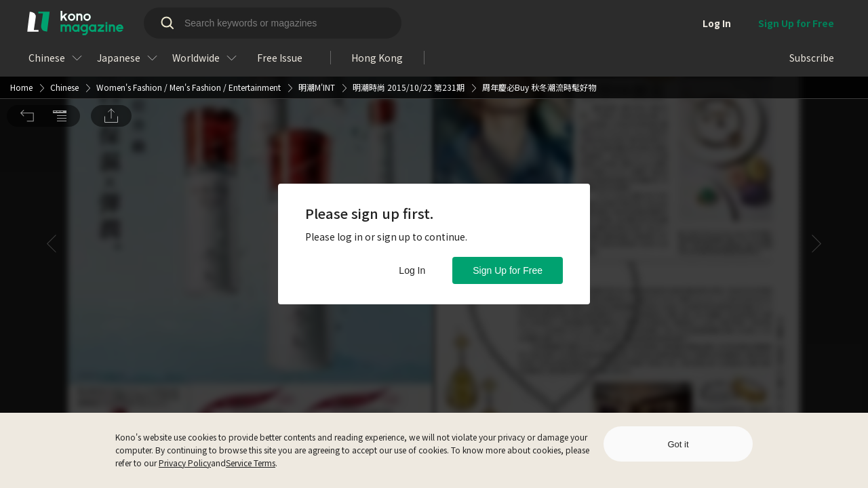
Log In (412, 270)
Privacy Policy (185, 463)
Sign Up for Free (508, 270)
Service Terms (251, 463)
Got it (678, 444)
